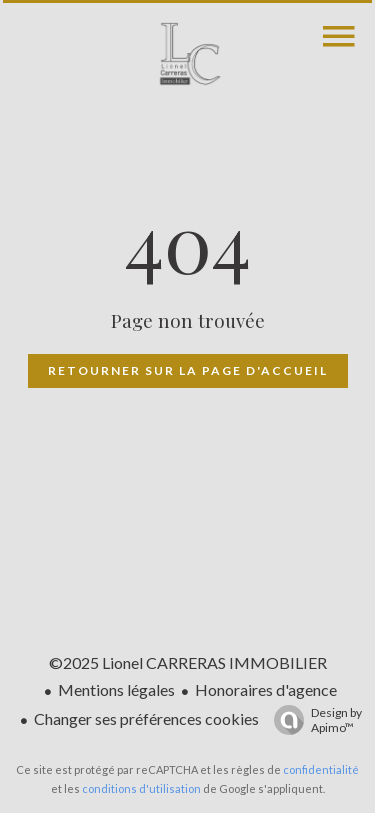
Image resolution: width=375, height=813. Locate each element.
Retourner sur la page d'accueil (188, 370)
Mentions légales (116, 689)
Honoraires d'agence (266, 689)
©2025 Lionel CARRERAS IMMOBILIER (188, 662)
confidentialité (321, 769)
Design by (313, 720)
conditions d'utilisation (141, 788)
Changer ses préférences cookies (146, 718)
